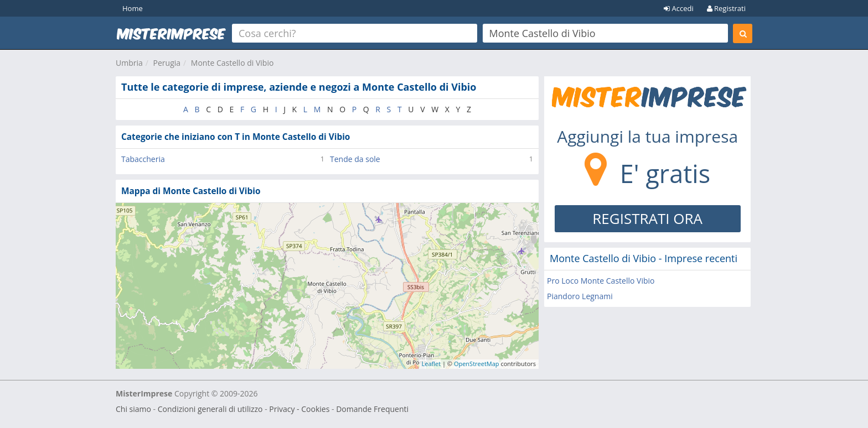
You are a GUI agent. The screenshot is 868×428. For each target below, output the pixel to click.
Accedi (679, 8)
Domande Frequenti (372, 409)
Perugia (167, 63)
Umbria (129, 63)
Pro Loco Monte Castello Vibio (601, 281)
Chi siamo (133, 409)
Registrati (726, 8)
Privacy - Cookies (299, 409)
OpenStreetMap (477, 364)
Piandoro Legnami (580, 296)
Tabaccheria (143, 159)
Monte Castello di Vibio (232, 63)
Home (133, 8)
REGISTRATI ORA (647, 218)
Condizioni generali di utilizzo (210, 409)
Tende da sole (355, 159)
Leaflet (432, 364)
